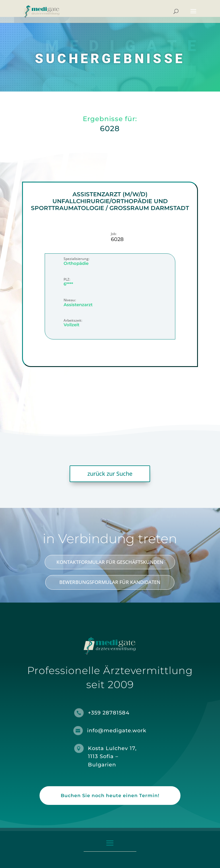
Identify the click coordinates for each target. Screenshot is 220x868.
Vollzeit (71, 325)
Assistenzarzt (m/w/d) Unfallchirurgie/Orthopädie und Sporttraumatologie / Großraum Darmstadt (110, 201)
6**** (68, 284)
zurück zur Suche (110, 474)
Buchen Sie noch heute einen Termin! (110, 796)
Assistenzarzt (78, 304)
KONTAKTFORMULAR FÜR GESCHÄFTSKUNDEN (110, 562)
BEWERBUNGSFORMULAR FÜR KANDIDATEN (110, 582)
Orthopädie (76, 263)
